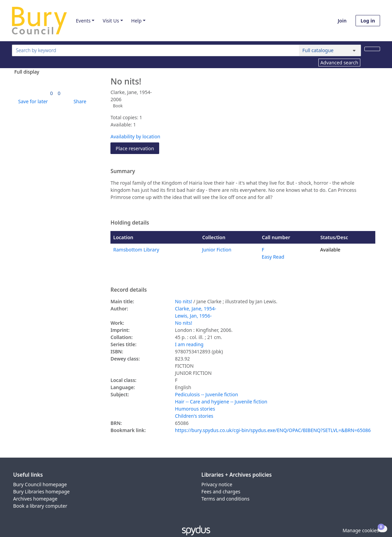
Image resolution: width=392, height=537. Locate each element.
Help (137, 21)
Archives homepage (35, 499)
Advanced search (339, 63)
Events (83, 21)
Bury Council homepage (40, 484)
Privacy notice (217, 484)
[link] (51, 93)
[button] (32, 101)
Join (342, 21)
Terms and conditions (225, 499)
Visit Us (111, 21)
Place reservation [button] (137, 148)
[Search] (372, 49)
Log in (368, 21)
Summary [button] (123, 171)
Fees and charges (221, 492)
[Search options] (330, 50)
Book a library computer (40, 506)
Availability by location (135, 136)
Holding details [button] (130, 223)
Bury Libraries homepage (42, 492)
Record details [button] (129, 290)
